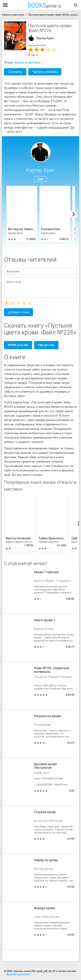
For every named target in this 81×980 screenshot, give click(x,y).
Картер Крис (45, 38)
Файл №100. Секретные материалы (52, 670)
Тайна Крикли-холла (52, 540)
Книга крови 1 (45, 620)
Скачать (15, 72)
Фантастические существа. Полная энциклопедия (19, 540)
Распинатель (51, 229)
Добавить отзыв (18, 312)
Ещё (40, 179)
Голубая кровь (45, 812)
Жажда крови (44, 908)
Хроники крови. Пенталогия (46, 766)
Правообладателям (18, 974)
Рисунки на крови (47, 716)
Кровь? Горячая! (46, 572)
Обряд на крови (46, 860)
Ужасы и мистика (27, 62)
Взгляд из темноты (22, 229)
